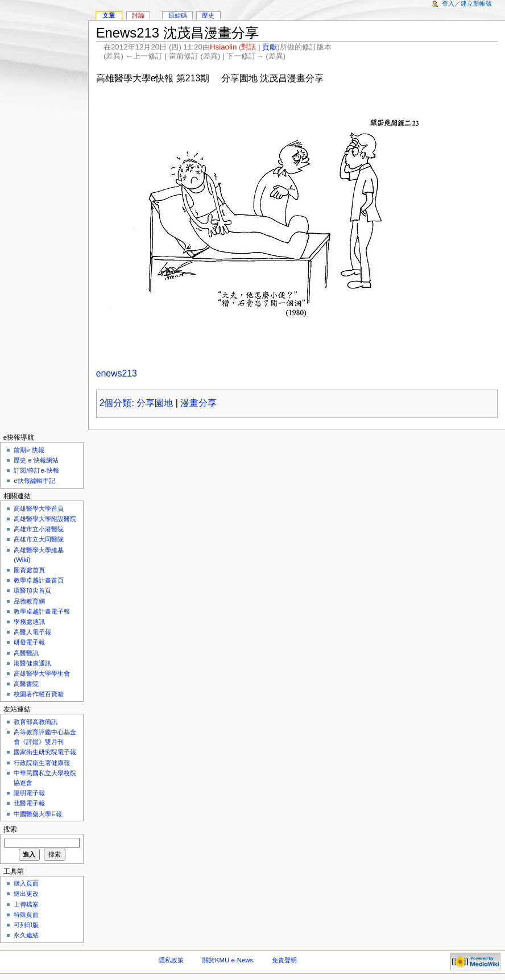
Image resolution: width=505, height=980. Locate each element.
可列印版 (26, 925)
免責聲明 (284, 960)
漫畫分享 (198, 403)
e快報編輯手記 (34, 481)
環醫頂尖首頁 (32, 590)
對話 (249, 47)
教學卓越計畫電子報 (42, 611)
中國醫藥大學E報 (38, 814)
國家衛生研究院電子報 (45, 752)
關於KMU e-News (228, 960)
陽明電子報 (29, 793)
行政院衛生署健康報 (42, 763)
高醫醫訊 (26, 653)
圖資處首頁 (29, 570)
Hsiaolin (223, 47)
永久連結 (26, 935)
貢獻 (270, 47)
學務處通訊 (29, 622)
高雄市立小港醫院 (39, 529)
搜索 (10, 829)
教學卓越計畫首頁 (39, 580)
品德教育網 (29, 601)
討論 (138, 15)
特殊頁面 (26, 915)
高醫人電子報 (32, 632)
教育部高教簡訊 (36, 722)
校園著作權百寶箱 (39, 694)
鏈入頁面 (26, 883)
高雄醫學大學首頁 (39, 508)
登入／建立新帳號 (467, 3)
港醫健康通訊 (32, 663)
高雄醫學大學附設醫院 (45, 519)
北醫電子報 (29, 803)
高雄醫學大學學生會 (42, 673)
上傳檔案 (26, 904)
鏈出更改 (26, 894)
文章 (109, 15)
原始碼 (178, 15)
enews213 (117, 373)
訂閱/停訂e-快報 (36, 470)
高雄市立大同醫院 (39, 539)
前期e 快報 (29, 450)
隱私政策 (171, 960)
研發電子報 (29, 642)
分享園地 (155, 403)
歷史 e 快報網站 (39, 460)
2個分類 (116, 403)
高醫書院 (26, 684)
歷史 (208, 15)
